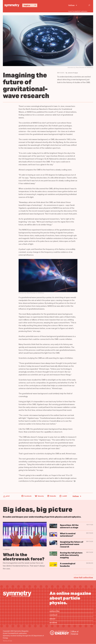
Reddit (63, 496)
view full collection (83, 577)
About (52, 619)
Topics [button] (31, 5)
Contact (53, 615)
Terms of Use (7, 641)
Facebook (26, 496)
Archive (53, 622)
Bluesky (39, 496)
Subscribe (54, 611)
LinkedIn (52, 496)
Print (8, 496)
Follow (71, 5)
